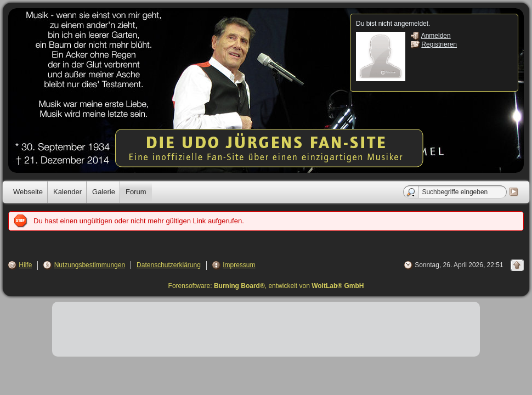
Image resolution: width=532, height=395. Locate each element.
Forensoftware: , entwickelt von (266, 286)
